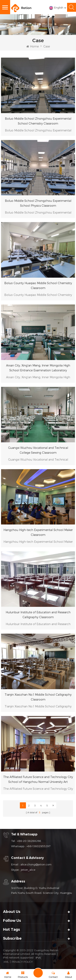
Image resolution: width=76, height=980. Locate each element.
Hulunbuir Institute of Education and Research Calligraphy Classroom (38, 615)
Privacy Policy (22, 962)
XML (6, 962)
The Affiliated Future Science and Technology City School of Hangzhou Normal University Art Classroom (38, 780)
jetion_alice (28, 870)
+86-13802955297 (39, 846)
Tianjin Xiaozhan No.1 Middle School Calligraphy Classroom (38, 697)
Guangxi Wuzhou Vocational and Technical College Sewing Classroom (38, 450)
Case (47, 46)
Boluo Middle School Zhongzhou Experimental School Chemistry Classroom (38, 121)
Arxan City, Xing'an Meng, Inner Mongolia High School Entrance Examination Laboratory (38, 368)
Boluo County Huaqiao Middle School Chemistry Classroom (38, 285)
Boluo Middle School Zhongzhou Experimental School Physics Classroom (38, 203)
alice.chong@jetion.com (36, 864)
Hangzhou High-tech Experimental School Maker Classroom (38, 532)
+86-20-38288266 (29, 841)
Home (33, 46)
